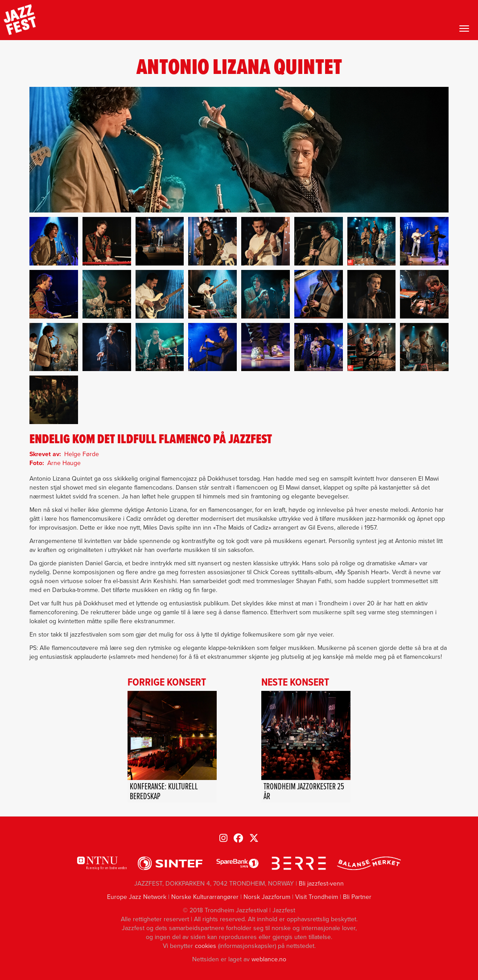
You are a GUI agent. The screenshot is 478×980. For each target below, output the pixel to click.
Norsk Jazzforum (267, 897)
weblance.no (269, 959)
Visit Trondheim (317, 897)
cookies (206, 946)
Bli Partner (357, 897)
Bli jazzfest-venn (321, 884)
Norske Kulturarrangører (205, 897)
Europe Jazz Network (137, 897)
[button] (54, 241)
